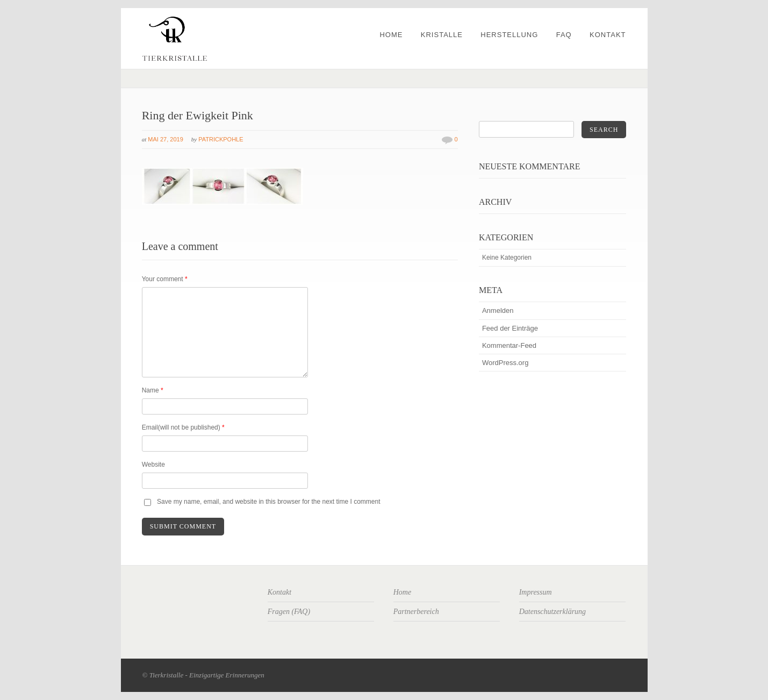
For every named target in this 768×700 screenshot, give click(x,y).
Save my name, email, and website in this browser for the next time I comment (269, 502)
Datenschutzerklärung (552, 612)
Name (153, 390)
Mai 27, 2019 (165, 139)
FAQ (564, 35)
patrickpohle (221, 139)
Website (153, 465)
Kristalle (442, 35)
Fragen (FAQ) (289, 612)
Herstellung (509, 35)
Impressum (536, 592)
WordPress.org (505, 363)
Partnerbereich (416, 612)
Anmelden (498, 310)
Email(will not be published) (183, 427)
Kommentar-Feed (509, 345)
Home (391, 35)
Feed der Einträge (510, 328)
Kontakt (608, 35)
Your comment (165, 279)
